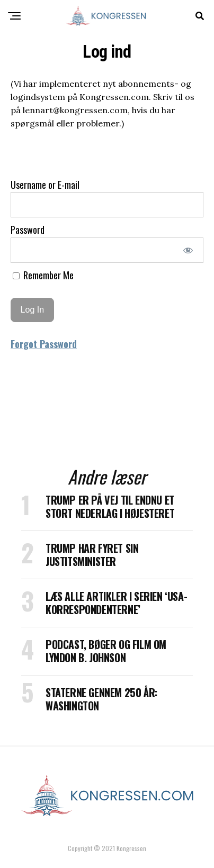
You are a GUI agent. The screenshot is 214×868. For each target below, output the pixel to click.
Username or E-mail (45, 185)
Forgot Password (44, 344)
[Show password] (188, 250)
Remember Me (43, 275)
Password (28, 230)
